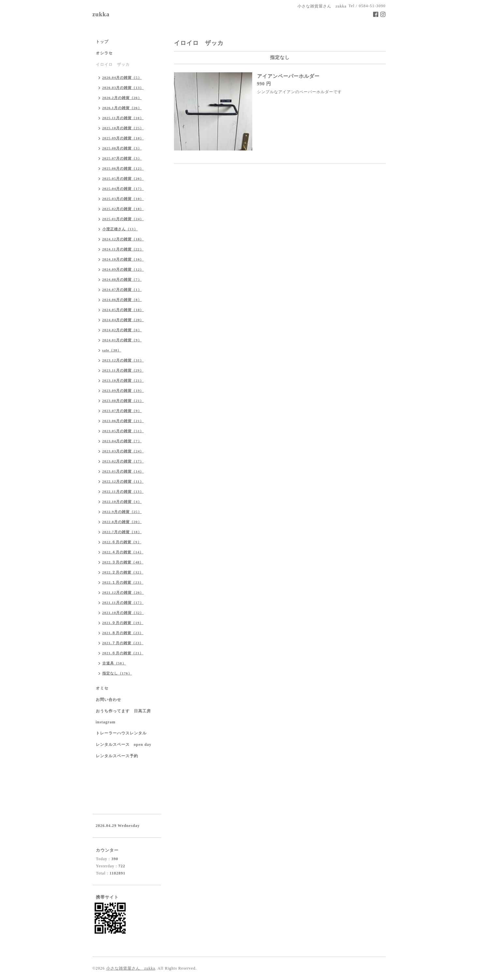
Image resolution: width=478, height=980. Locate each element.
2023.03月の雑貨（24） (123, 451)
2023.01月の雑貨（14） (123, 471)
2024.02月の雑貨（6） (122, 330)
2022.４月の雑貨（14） (123, 552)
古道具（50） (114, 663)
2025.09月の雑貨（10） (123, 138)
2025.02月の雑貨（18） (123, 209)
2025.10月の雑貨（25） (123, 128)
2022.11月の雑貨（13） (123, 491)
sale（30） (112, 350)
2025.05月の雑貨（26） (123, 178)
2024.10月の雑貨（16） (123, 259)
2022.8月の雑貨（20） (122, 522)
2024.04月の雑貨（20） (123, 320)
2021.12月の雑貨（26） (123, 592)
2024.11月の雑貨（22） (123, 249)
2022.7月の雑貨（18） (122, 532)
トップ (102, 42)
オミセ (102, 688)
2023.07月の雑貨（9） (122, 411)
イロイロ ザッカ (113, 64)
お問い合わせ (109, 700)
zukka (101, 14)
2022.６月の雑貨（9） (122, 542)
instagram (106, 722)
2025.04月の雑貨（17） (123, 189)
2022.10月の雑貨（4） (122, 502)
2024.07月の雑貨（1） (122, 290)
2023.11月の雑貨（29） (123, 370)
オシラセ (104, 53)
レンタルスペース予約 (117, 756)
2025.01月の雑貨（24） (123, 219)
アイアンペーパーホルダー (288, 76)
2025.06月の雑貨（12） (123, 168)
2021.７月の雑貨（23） (123, 643)
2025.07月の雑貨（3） (122, 158)
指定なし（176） (117, 673)
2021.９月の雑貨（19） (123, 623)
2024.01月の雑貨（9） (122, 340)
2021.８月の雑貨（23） (123, 633)
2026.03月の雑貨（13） (123, 88)
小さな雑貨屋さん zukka (131, 968)
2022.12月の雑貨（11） (123, 481)
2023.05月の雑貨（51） (123, 431)
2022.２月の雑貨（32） (123, 572)
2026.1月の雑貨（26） (122, 108)
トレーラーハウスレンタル (121, 733)
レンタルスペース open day (124, 745)
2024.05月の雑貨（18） (123, 310)
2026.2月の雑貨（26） (122, 98)
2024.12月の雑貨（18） (123, 239)
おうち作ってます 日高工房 (123, 711)
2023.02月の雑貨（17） (123, 461)
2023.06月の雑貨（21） (123, 421)
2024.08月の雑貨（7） (122, 279)
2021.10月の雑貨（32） (123, 613)
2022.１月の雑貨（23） (123, 582)
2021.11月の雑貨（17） (123, 603)
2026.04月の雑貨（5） (122, 78)
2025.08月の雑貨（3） (122, 148)
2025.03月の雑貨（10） (123, 199)
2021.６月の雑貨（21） (123, 653)
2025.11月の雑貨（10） (123, 118)
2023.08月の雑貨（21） (123, 401)
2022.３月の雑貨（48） (123, 562)
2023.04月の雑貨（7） (122, 441)
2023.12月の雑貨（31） (123, 360)
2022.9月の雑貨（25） (122, 512)
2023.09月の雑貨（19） (123, 391)
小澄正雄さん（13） (120, 229)
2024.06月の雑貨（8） (122, 300)
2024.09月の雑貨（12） (123, 269)
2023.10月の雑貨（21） (123, 380)
